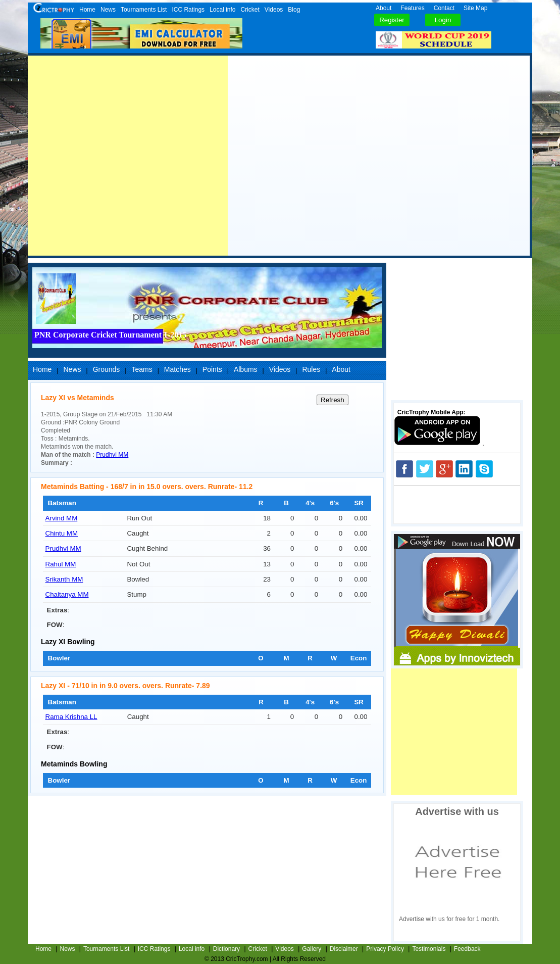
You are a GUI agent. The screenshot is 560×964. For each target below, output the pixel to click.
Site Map (475, 8)
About (384, 8)
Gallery (312, 949)
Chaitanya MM (67, 594)
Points (212, 369)
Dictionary (226, 949)
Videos (274, 10)
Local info (222, 10)
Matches (177, 369)
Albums (246, 369)
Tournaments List (144, 10)
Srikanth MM (64, 579)
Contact (444, 8)
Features (412, 8)
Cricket (250, 10)
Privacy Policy (385, 949)
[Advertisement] (128, 156)
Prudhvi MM (112, 455)
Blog (294, 10)
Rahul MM (61, 564)
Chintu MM (62, 533)
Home (87, 10)
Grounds (107, 369)
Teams (142, 369)
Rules (311, 369)
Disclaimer (344, 949)
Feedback (467, 949)
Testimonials (429, 949)
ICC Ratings (188, 10)
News (108, 10)
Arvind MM (62, 518)
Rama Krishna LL (71, 717)
